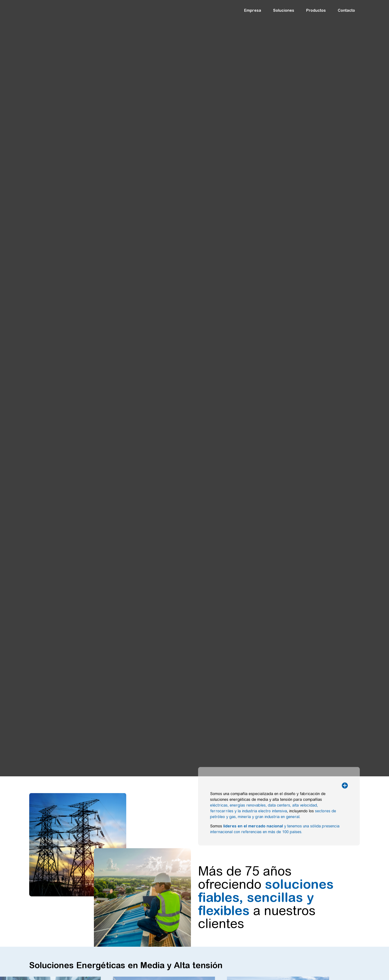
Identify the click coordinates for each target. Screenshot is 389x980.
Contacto (346, 10)
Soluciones (285, 10)
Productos (317, 10)
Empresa (254, 10)
